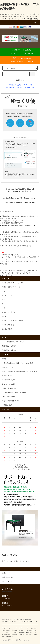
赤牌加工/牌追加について (10, 388)
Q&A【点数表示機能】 (9, 397)
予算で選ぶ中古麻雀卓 (9, 350)
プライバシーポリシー (23, 621)
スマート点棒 (28, 85)
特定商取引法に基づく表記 (9, 621)
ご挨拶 (4, 359)
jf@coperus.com (7, 592)
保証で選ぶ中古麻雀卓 (9, 346)
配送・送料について (19, 619)
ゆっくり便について (8, 376)
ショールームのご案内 (9, 384)
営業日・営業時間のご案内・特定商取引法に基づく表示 (19, 371)
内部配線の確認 (7, 405)
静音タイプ (20, 87)
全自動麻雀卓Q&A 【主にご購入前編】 (15, 392)
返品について (29, 619)
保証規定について (8, 367)
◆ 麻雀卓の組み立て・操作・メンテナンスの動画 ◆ (18, 363)
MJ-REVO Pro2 (30, 87)
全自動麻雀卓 (12, 85)
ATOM (35, 621)
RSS (31, 621)
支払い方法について (7, 619)
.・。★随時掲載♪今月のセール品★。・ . (15, 342)
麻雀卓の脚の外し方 (8, 380)
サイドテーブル (11, 87)
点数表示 (20, 85)
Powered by (16, 640)
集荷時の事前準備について (10, 401)
